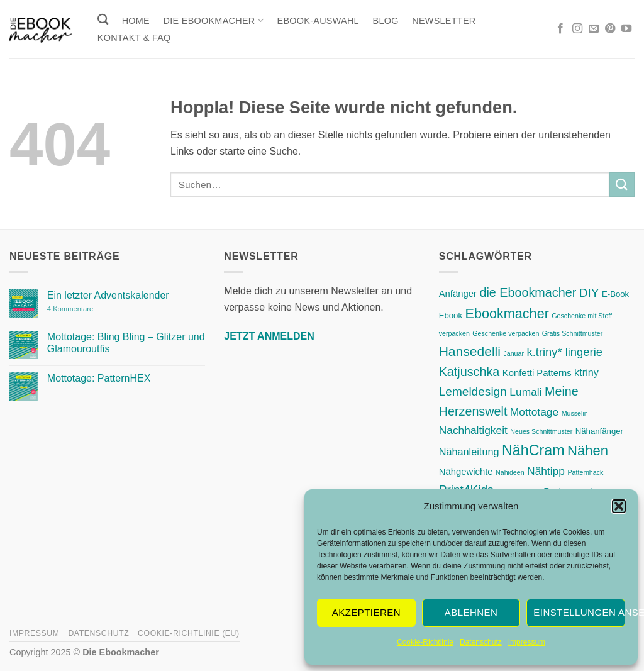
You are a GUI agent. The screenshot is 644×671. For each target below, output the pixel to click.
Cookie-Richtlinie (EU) (189, 633)
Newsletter (444, 21)
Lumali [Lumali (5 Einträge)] (525, 392)
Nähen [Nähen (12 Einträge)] (588, 451)
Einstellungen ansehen (579, 612)
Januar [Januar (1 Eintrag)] (514, 353)
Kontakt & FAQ (134, 38)
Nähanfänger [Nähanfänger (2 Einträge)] (599, 431)
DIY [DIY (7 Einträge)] (589, 293)
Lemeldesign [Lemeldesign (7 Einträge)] (473, 391)
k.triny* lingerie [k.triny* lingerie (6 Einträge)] (564, 352)
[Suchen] (103, 20)
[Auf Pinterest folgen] (610, 29)
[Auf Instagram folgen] (577, 29)
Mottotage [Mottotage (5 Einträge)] (534, 412)
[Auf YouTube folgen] (626, 29)
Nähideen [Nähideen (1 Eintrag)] (510, 472)
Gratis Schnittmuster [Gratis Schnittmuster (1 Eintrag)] (573, 333)
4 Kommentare (96, 309)
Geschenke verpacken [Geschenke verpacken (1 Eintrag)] (506, 333)
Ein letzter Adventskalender (108, 295)
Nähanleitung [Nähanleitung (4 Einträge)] (469, 452)
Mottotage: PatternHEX (99, 378)
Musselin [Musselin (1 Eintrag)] (575, 413)
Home (136, 21)
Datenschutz (481, 642)
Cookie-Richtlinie (425, 642)
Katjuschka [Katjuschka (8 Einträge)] (469, 372)
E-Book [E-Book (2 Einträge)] (615, 294)
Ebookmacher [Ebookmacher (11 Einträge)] (507, 313)
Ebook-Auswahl (318, 21)
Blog (386, 21)
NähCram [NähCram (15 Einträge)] (533, 450)
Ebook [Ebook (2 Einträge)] (451, 315)
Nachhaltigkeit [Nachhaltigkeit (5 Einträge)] (473, 430)
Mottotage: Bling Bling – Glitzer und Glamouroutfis (126, 343)
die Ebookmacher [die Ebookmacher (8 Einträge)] (528, 292)
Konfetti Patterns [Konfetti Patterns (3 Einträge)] (537, 373)
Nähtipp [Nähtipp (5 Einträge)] (546, 471)
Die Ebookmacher (214, 20)
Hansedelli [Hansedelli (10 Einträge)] (470, 351)
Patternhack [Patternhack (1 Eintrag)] (586, 472)
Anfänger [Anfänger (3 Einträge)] (458, 294)
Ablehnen (471, 612)
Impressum (527, 642)
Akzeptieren (366, 612)
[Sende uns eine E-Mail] (594, 29)
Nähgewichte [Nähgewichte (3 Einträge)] (466, 472)
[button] (619, 506)
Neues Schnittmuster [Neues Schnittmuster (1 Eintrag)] (541, 431)
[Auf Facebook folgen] (560, 29)
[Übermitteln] (622, 185)
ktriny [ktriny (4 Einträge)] (586, 372)
